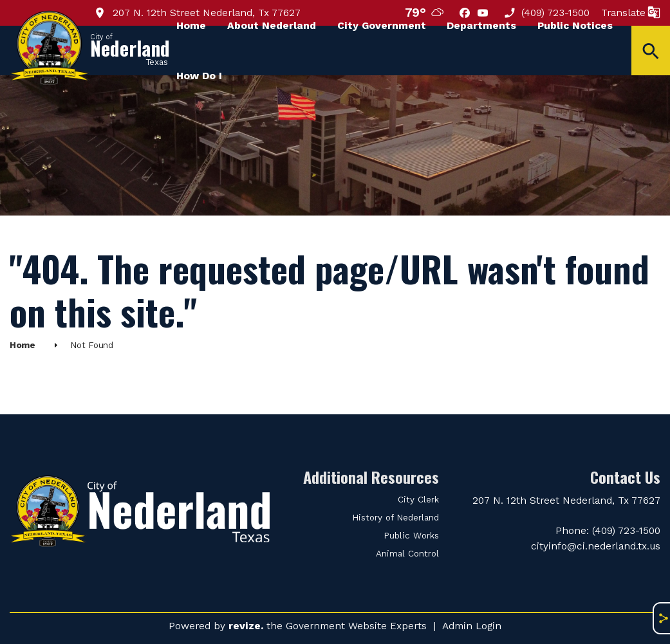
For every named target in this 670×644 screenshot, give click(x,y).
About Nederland (272, 25)
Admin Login (472, 626)
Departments (481, 25)
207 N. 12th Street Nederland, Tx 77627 (566, 500)
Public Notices (575, 25)
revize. (246, 626)
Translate (631, 13)
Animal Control (407, 554)
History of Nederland (395, 518)
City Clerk (418, 500)
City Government (382, 25)
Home (191, 25)
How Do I (199, 76)
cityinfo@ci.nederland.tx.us (596, 546)
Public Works (411, 536)
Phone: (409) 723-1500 (608, 530)
